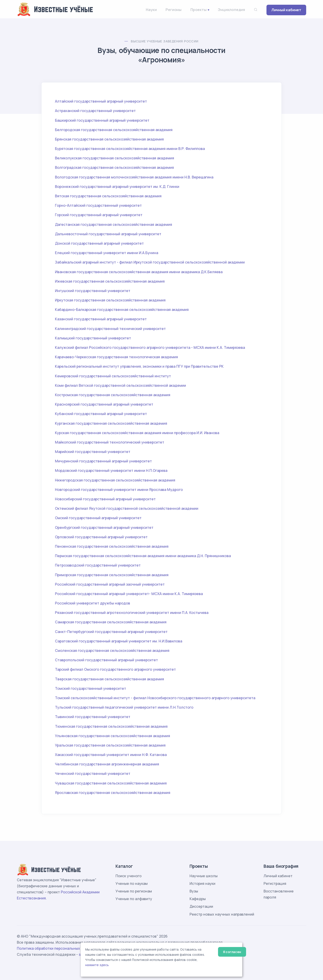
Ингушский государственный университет (93, 291)
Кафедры (198, 899)
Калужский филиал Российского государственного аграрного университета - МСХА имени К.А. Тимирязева (150, 347)
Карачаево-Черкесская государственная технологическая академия (116, 357)
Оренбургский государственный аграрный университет (104, 527)
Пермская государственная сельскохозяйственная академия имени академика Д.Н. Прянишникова (143, 556)
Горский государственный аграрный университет (99, 215)
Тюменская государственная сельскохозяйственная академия (111, 726)
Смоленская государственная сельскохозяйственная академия (112, 650)
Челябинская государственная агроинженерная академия (107, 764)
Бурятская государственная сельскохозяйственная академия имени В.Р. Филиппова (130, 149)
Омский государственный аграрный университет (98, 518)
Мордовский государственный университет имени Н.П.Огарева (111, 470)
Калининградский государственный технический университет (110, 329)
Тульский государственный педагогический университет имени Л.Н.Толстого (124, 707)
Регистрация (275, 883)
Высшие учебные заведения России (165, 41)
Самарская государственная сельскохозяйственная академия (111, 622)
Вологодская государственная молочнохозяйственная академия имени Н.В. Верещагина (134, 177)
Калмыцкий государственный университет (93, 338)
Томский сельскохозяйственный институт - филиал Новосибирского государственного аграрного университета (155, 698)
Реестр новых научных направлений (222, 914)
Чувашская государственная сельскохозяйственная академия (111, 783)
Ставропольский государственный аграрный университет (106, 660)
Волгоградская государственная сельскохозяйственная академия (114, 167)
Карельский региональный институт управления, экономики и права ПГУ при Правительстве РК (139, 366)
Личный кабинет (286, 10)
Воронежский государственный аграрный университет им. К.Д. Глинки (117, 187)
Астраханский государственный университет (95, 111)
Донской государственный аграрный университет (99, 243)
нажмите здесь (97, 965)
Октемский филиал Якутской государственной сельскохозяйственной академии (127, 508)
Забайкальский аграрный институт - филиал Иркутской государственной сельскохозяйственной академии (150, 262)
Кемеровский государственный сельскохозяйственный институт (113, 376)
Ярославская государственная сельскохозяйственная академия (113, 793)
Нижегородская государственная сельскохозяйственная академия (115, 480)
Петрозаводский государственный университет (98, 565)
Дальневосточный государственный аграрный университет (108, 234)
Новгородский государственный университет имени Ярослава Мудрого (119, 490)
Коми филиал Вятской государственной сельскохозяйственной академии (120, 385)
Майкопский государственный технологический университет (110, 442)
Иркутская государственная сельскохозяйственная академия (110, 300)
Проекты (199, 10)
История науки (202, 883)
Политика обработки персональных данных (56, 948)
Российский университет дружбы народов (93, 603)
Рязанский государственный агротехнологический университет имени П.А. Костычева (132, 613)
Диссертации (201, 906)
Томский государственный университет (91, 688)
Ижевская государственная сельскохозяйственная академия (110, 281)
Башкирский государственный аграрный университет (102, 120)
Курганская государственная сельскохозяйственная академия (111, 423)
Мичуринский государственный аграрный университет (103, 461)
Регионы (174, 10)
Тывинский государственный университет (93, 717)
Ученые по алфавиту (134, 899)
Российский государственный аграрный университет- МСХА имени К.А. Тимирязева (129, 594)
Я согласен (232, 952)
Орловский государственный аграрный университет (101, 537)
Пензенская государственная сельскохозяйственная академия (112, 546)
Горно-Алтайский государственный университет (98, 205)
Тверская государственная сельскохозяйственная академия (109, 679)
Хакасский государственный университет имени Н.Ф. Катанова (111, 755)
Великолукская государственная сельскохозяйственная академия (115, 158)
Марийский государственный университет (93, 452)
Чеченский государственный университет (93, 773)
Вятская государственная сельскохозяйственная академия (108, 196)
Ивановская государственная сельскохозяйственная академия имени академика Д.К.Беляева (139, 272)
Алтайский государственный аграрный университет (101, 101)
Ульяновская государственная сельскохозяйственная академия (112, 736)
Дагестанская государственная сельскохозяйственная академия (113, 224)
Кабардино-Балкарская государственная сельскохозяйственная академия (122, 310)
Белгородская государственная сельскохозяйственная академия (114, 130)
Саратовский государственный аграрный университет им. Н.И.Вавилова (119, 641)
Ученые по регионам (134, 891)
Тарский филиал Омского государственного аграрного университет (115, 669)
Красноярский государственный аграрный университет (104, 404)
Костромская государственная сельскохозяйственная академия (113, 395)
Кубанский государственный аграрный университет (101, 414)
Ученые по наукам (132, 883)
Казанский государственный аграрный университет (101, 319)
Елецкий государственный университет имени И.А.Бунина (107, 253)
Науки (151, 10)
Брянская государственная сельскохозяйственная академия (109, 139)
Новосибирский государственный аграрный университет (105, 499)
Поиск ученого (129, 876)
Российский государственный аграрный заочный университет (110, 584)
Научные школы (204, 876)
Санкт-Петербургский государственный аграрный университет (111, 632)
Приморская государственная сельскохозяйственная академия (112, 575)
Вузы (194, 891)
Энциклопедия (231, 10)
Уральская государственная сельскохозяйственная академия (110, 745)
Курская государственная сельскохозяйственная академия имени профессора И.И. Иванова (137, 433)
